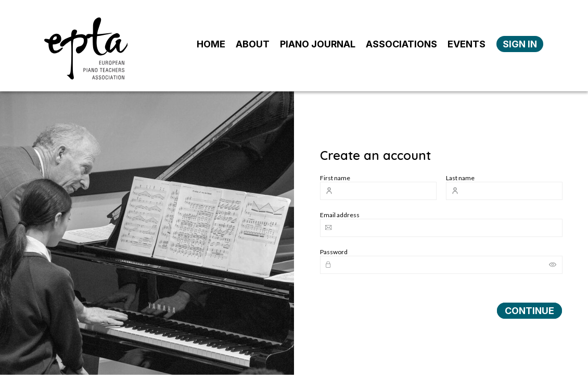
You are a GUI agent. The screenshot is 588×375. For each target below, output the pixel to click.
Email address (340, 215)
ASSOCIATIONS (401, 44)
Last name (460, 178)
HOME (211, 44)
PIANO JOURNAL (318, 44)
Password (334, 252)
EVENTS (466, 44)
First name (335, 178)
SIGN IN (520, 44)
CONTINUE (529, 311)
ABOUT (253, 44)
